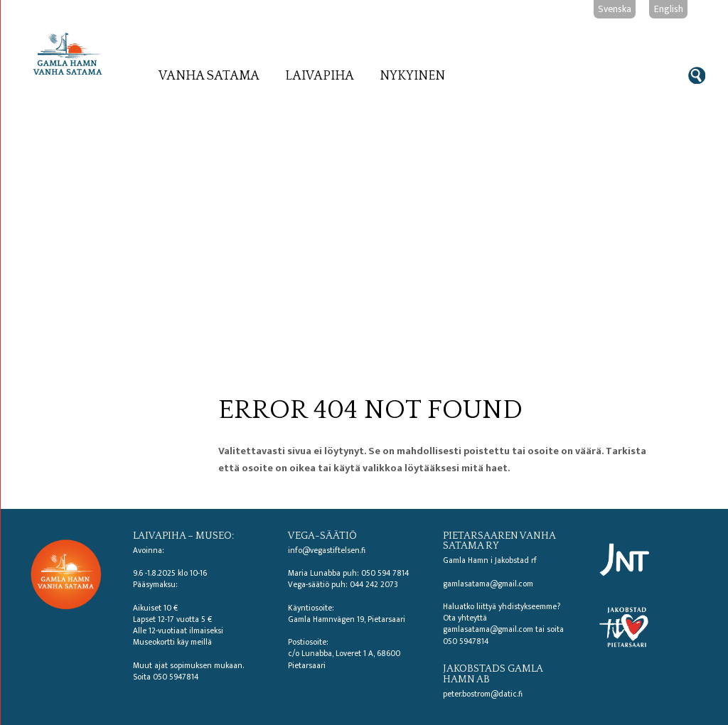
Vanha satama (209, 76)
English (669, 9)
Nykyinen (412, 76)
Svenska (615, 9)
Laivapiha (320, 76)
